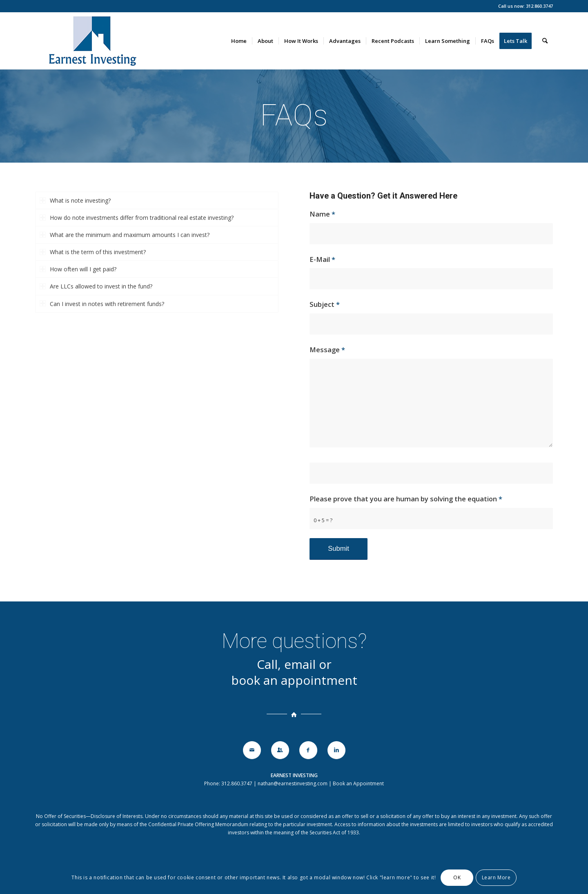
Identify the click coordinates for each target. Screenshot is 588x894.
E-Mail (322, 259)
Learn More (496, 877)
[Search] (545, 41)
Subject (325, 304)
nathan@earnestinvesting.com (293, 783)
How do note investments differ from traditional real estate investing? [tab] (137, 218)
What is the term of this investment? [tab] (93, 252)
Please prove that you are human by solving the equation (406, 499)
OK (457, 877)
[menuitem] (239, 41)
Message (327, 350)
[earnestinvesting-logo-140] (92, 41)
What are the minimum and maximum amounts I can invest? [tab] (125, 235)
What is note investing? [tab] (75, 200)
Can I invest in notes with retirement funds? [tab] (102, 304)
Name (322, 214)
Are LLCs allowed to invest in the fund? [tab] (96, 286)
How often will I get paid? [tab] (78, 269)
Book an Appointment (358, 783)
